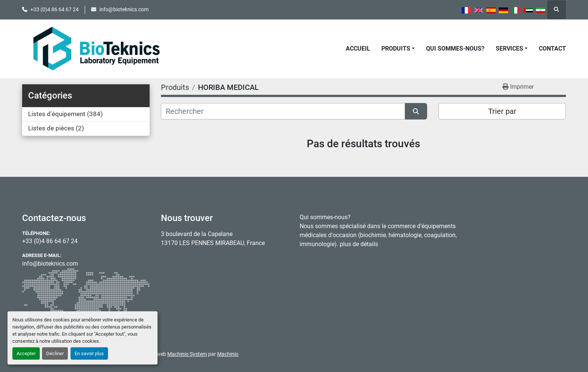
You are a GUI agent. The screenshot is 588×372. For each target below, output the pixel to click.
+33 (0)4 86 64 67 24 (55, 9)
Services (509, 49)
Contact (552, 49)
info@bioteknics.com (124, 9)
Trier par (502, 111)
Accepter (26, 353)
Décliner (55, 353)
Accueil (358, 49)
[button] (398, 49)
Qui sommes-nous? (455, 49)
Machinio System (187, 354)
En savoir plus (89, 353)
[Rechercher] (283, 111)
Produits (396, 49)
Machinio (228, 354)
